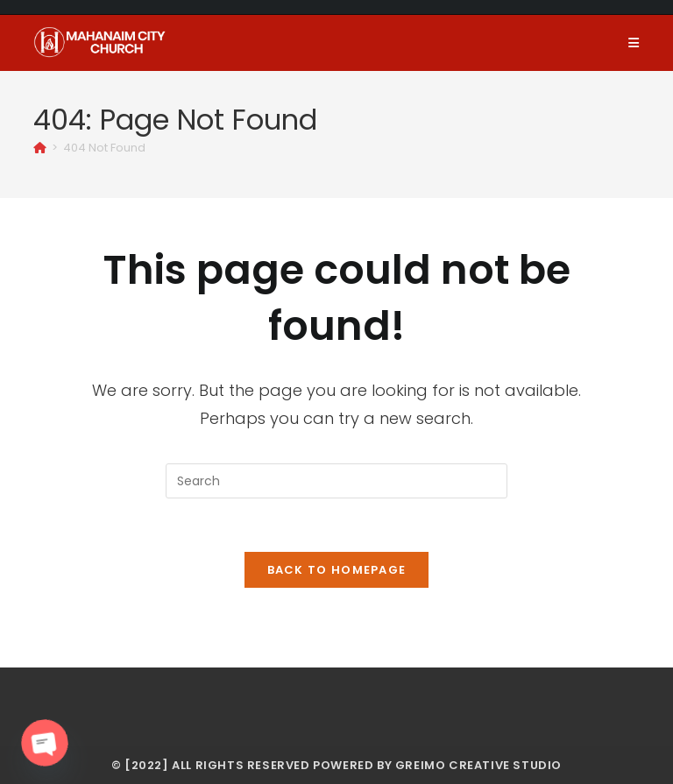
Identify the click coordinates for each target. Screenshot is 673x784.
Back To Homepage (337, 570)
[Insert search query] (336, 481)
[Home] (40, 148)
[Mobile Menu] (634, 43)
